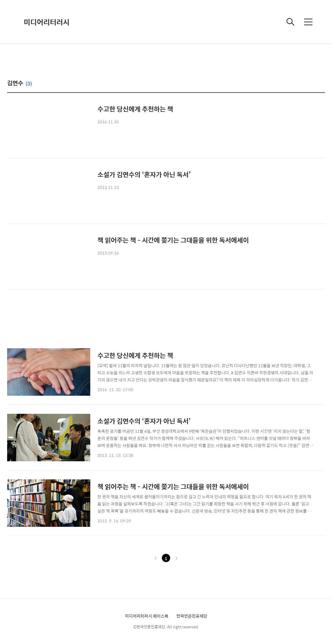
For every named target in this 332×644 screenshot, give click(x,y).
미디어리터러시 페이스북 (147, 616)
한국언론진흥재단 (192, 616)
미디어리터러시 (47, 22)
